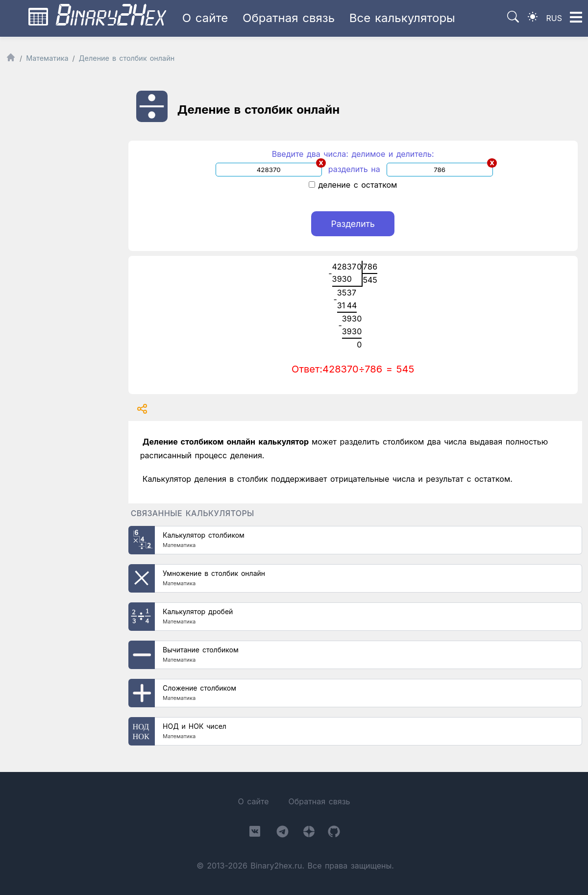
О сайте (205, 18)
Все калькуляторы (402, 18)
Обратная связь (289, 18)
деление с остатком (353, 185)
